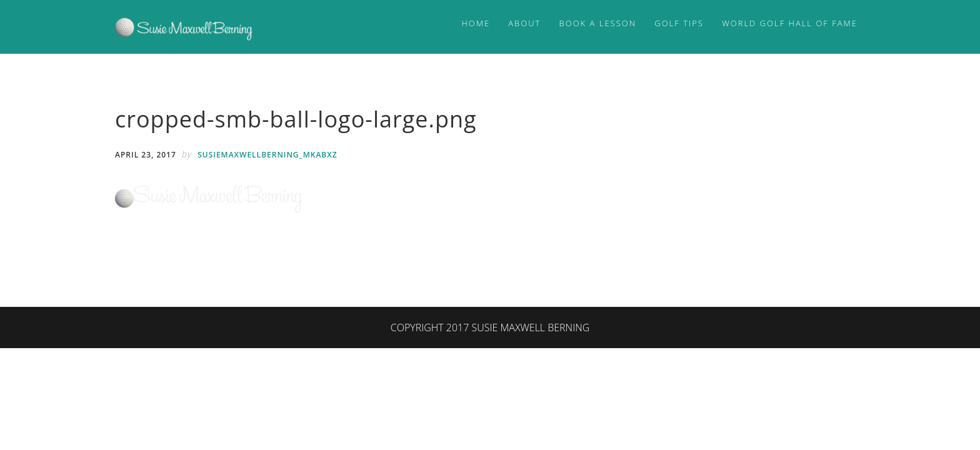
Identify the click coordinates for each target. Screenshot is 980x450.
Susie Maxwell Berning (184, 27)
